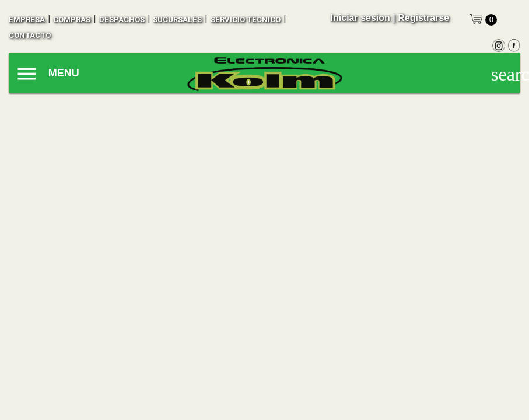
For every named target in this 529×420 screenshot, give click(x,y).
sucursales (177, 20)
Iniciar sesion (360, 18)
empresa (27, 20)
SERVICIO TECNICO (246, 20)
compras (72, 20)
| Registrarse (421, 18)
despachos (122, 20)
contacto (30, 35)
